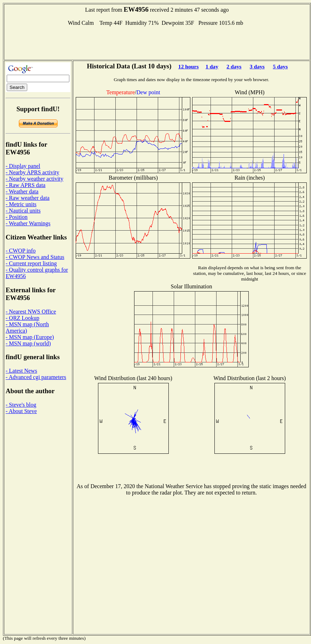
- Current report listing (31, 263)
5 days (280, 66)
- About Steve (21, 411)
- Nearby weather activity (34, 179)
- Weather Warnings (28, 223)
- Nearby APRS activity (33, 172)
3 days (257, 66)
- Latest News (21, 371)
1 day (212, 66)
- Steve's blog (21, 405)
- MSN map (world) (28, 343)
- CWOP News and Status (35, 257)
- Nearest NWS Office (31, 312)
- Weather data (22, 191)
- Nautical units (23, 211)
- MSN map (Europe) (30, 337)
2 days (234, 66)
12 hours (189, 66)
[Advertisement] (157, 42)
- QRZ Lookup (22, 318)
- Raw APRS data (25, 185)
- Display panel (23, 166)
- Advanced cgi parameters (36, 377)
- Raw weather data (28, 198)
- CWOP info (21, 251)
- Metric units (21, 204)
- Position (17, 217)
